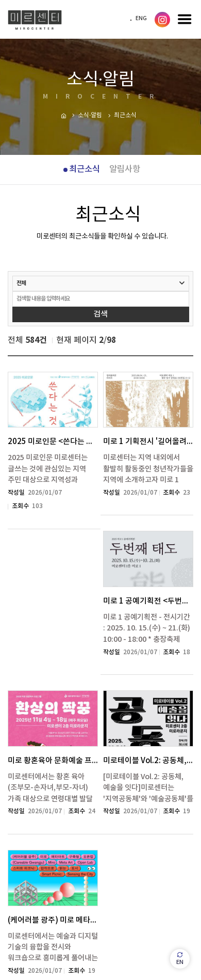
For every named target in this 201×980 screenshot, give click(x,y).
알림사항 (125, 169)
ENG (141, 19)
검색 (100, 314)
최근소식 (85, 169)
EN (180, 959)
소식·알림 (90, 115)
